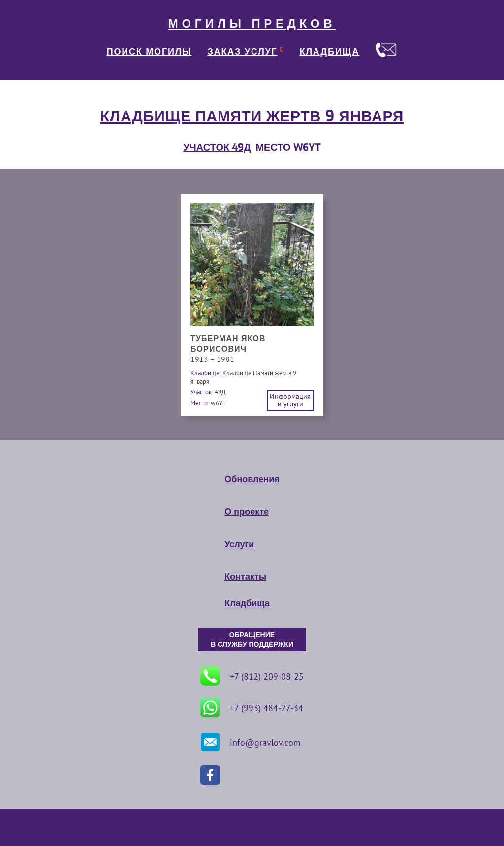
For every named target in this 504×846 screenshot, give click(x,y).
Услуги (239, 544)
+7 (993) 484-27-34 (252, 708)
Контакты (245, 577)
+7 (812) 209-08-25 (252, 676)
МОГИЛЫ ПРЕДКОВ (252, 24)
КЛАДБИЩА (330, 52)
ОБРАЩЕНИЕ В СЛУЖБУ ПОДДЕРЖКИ (252, 640)
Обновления (252, 479)
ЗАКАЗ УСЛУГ (243, 52)
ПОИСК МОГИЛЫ (149, 52)
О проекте (247, 512)
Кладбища (247, 603)
